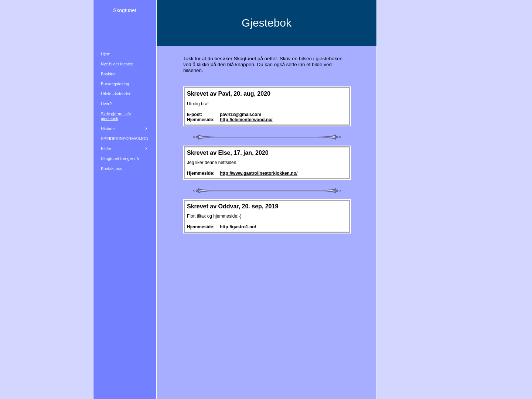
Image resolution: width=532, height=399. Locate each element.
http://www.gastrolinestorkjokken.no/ (259, 173)
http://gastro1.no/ (238, 227)
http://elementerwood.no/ (246, 120)
